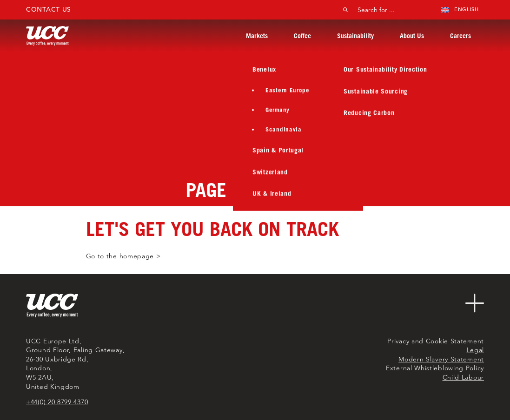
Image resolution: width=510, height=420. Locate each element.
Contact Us (49, 9)
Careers (460, 36)
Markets (257, 36)
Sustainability (355, 36)
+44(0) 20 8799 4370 (57, 402)
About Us (412, 36)
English (460, 9)
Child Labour (463, 377)
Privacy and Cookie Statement (436, 341)
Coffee (302, 36)
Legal (476, 350)
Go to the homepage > (123, 256)
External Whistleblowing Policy (435, 368)
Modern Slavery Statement (441, 359)
